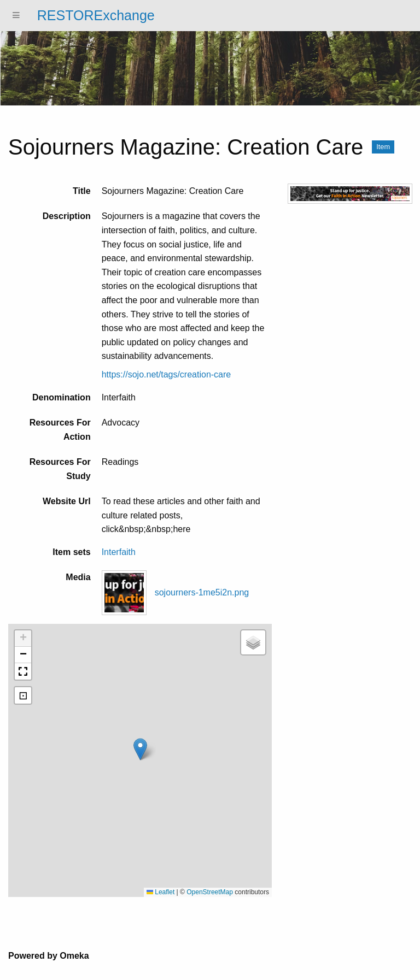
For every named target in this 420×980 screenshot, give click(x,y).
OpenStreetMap (210, 892)
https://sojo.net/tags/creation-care (167, 374)
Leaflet (161, 892)
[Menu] (16, 16)
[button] (140, 749)
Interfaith (119, 552)
